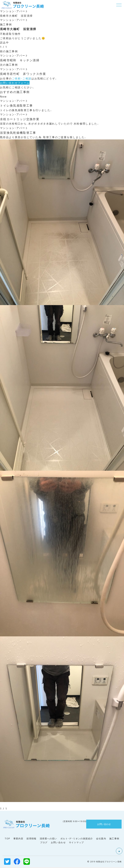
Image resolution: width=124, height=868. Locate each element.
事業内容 (18, 839)
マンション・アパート (14, 11)
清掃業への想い (48, 839)
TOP (7, 839)
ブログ (44, 843)
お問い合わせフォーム (15, 83)
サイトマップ (76, 843)
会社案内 (101, 839)
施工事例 (114, 839)
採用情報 (31, 839)
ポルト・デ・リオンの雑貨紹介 (77, 839)
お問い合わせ (58, 843)
